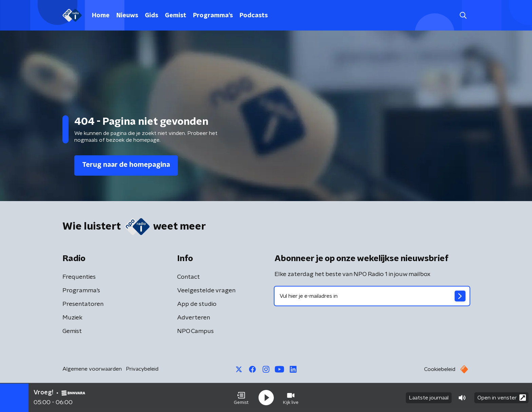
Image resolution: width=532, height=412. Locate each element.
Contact (188, 277)
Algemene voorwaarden (92, 369)
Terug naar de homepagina (126, 165)
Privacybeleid (142, 369)
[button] (241, 398)
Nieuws (127, 16)
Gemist (176, 16)
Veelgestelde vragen (206, 291)
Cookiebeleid (440, 369)
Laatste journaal (429, 398)
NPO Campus (195, 331)
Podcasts (254, 16)
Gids (151, 16)
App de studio (197, 304)
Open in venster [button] (502, 398)
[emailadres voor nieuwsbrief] (372, 296)
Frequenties (79, 277)
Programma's (213, 16)
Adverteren (194, 318)
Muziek (72, 318)
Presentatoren (83, 304)
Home (101, 16)
